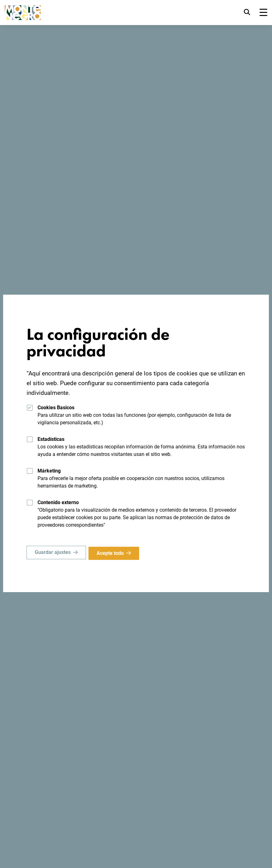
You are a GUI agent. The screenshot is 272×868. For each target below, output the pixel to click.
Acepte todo (112, 553)
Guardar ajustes (53, 553)
